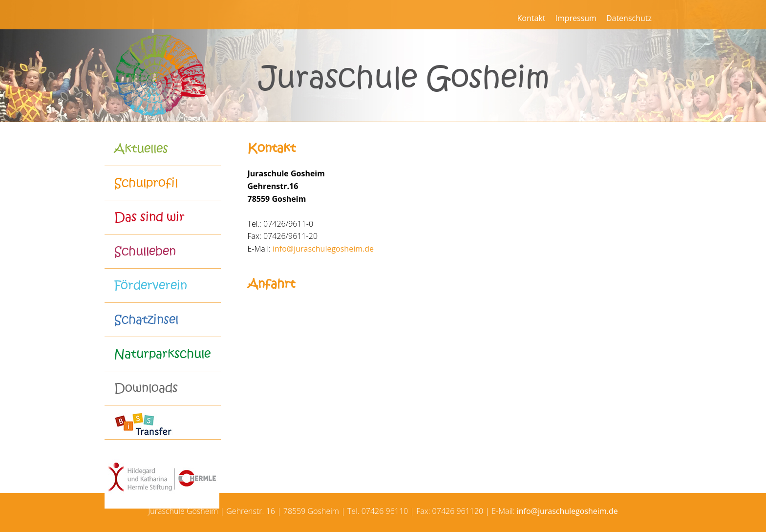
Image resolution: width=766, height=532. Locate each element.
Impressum (575, 18)
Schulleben (145, 251)
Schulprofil (146, 183)
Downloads (146, 388)
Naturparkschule (162, 354)
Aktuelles (141, 149)
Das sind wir (149, 217)
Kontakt (531, 18)
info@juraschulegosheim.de (323, 249)
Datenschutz (629, 18)
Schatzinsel (146, 320)
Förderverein (151, 286)
